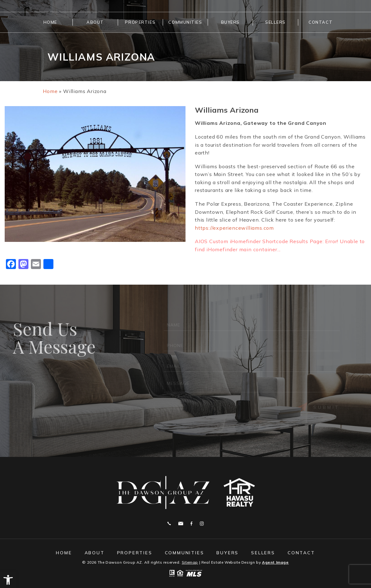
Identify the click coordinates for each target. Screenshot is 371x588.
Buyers (230, 22)
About (95, 22)
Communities (185, 22)
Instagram (202, 524)
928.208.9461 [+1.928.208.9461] (169, 524)
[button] (8, 580)
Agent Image (275, 562)
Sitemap (190, 562)
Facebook (191, 524)
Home (50, 22)
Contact (321, 22)
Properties (140, 22)
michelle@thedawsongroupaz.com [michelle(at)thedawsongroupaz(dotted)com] (181, 524)
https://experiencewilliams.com (234, 228)
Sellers (275, 22)
